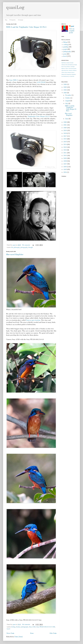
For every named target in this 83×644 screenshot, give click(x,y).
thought (31, 248)
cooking (66, 45)
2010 (65, 156)
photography (24, 248)
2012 (65, 150)
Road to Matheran (68, 72)
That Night (72, 67)
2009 (65, 158)
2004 (65, 172)
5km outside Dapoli (69, 65)
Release (63, 72)
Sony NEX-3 (14, 80)
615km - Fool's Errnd (69, 69)
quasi (72, 26)
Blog (6, 20)
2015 (65, 142)
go (73, 65)
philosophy (17, 248)
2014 (65, 144)
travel (8, 629)
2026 (65, 84)
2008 (65, 161)
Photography (12, 20)
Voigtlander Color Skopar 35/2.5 (39, 117)
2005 (65, 170)
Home (32, 633)
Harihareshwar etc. (67, 76)
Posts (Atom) (19, 637)
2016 (65, 139)
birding (13, 627)
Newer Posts (10, 633)
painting (66, 47)
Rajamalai (74, 74)
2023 (65, 93)
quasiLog (15, 8)
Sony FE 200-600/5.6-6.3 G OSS (46, 627)
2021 (65, 125)
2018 (65, 133)
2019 (65, 131)
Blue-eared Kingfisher (15, 255)
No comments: (26, 245)
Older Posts (53, 633)
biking (65, 42)
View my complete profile (72, 31)
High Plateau (64, 63)
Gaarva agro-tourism (33, 320)
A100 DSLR (41, 82)
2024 (65, 90)
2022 (65, 122)
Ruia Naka (72, 76)
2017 (65, 136)
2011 (65, 153)
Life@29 (68, 63)
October (68, 98)
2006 (65, 167)
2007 (65, 164)
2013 (65, 147)
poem (65, 54)
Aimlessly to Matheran (73, 70)
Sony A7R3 (32, 627)
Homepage (20, 20)
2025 (65, 87)
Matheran (63, 69)
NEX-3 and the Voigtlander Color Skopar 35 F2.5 (26, 27)
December (68, 95)
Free (62, 76)
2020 (65, 128)
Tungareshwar (69, 74)
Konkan (18, 627)
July (67, 104)
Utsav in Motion (67, 67)
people (65, 49)
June (67, 119)
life (12, 248)
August (68, 101)
